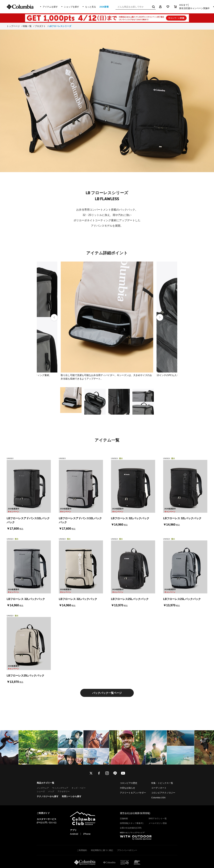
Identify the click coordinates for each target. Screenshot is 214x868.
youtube (123, 773)
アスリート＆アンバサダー (133, 793)
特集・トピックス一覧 (162, 783)
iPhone (87, 834)
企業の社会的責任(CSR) (131, 828)
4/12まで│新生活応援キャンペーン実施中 (194, 7)
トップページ (13, 26)
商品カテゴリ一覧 (45, 783)
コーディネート (159, 788)
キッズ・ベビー (79, 788)
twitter (91, 773)
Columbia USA (158, 798)
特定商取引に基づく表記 (102, 850)
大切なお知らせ (127, 788)
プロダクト (40, 26)
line (115, 773)
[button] (160, 317)
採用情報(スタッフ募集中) (132, 823)
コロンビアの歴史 (129, 783)
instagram (107, 773)
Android (74, 834)
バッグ (51, 791)
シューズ (41, 791)
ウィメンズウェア (60, 788)
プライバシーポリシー (127, 850)
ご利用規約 (82, 850)
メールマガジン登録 (158, 823)
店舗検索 (124, 819)
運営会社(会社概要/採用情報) (135, 813)
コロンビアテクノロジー (163, 793)
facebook (99, 773)
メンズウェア (43, 788)
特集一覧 (27, 26)
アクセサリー (64, 791)
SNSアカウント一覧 (158, 819)
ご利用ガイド (43, 813)
